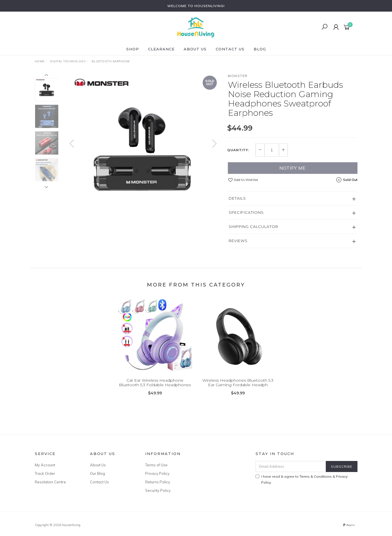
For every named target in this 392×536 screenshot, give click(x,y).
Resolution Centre (50, 482)
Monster (238, 76)
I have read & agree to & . (302, 479)
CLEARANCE (161, 49)
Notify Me (293, 168)
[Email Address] (291, 466)
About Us (195, 49)
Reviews (238, 241)
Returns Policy (158, 482)
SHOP (133, 49)
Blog (260, 49)
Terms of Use (156, 465)
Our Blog (98, 473)
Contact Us (230, 49)
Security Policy (158, 490)
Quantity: (238, 150)
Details (237, 198)
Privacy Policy (157, 473)
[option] (143, 149)
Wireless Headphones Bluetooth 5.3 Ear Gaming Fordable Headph (238, 387)
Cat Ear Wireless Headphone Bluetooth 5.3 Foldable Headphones (155, 387)
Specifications (246, 212)
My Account (45, 465)
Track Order (45, 473)
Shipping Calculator (253, 227)
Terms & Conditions (316, 476)
